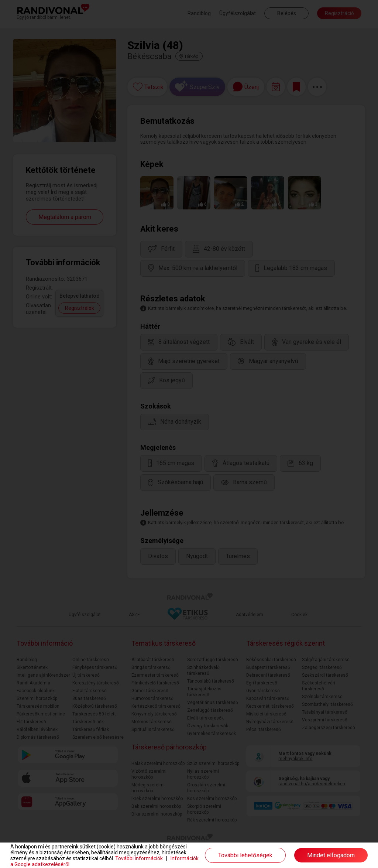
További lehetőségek (245, 855)
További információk (139, 858)
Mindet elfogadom (331, 855)
